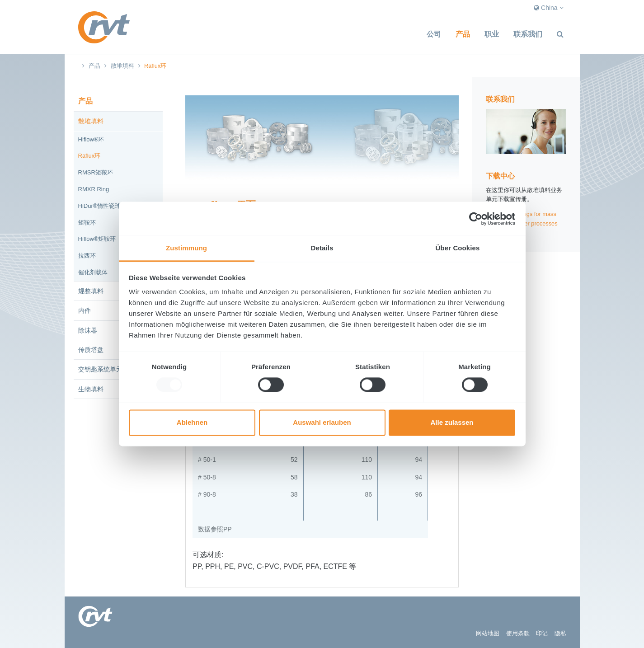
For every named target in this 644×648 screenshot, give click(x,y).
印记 (542, 633)
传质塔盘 (91, 350)
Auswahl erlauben (322, 422)
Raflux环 (89, 156)
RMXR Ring (94, 189)
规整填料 (91, 291)
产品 (463, 34)
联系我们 (528, 34)
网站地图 (488, 633)
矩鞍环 (87, 223)
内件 (85, 310)
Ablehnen (192, 422)
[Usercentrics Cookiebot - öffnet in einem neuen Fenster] (476, 219)
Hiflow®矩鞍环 (97, 239)
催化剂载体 (93, 272)
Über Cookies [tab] (458, 248)
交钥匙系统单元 (100, 369)
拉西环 (87, 256)
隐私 (560, 633)
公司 (434, 34)
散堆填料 (122, 66)
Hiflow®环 (91, 139)
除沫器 (88, 330)
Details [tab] (322, 248)
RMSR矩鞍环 (96, 172)
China (548, 8)
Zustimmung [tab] (186, 248)
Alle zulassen (452, 422)
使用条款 (518, 633)
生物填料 (91, 389)
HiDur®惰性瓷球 (100, 206)
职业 (492, 34)
